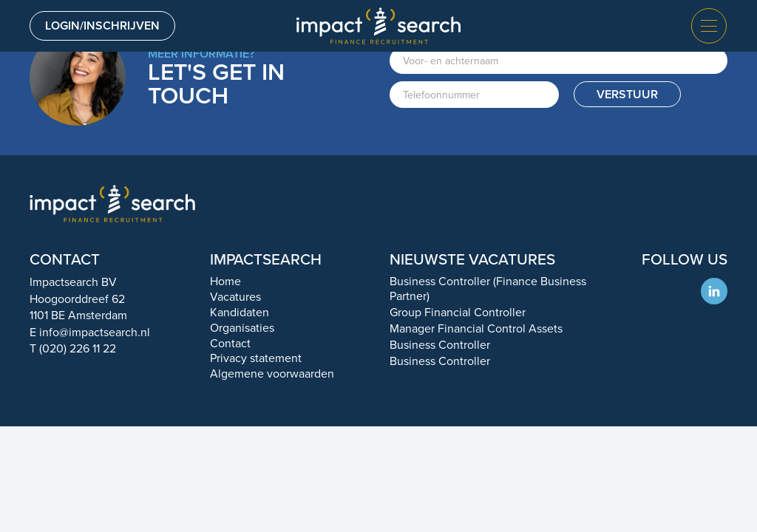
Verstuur (627, 94)
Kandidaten (240, 312)
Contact (230, 343)
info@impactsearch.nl (95, 332)
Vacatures (235, 297)
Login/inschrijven (102, 25)
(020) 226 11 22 (78, 348)
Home (225, 281)
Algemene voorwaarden (272, 374)
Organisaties (242, 328)
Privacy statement (256, 358)
